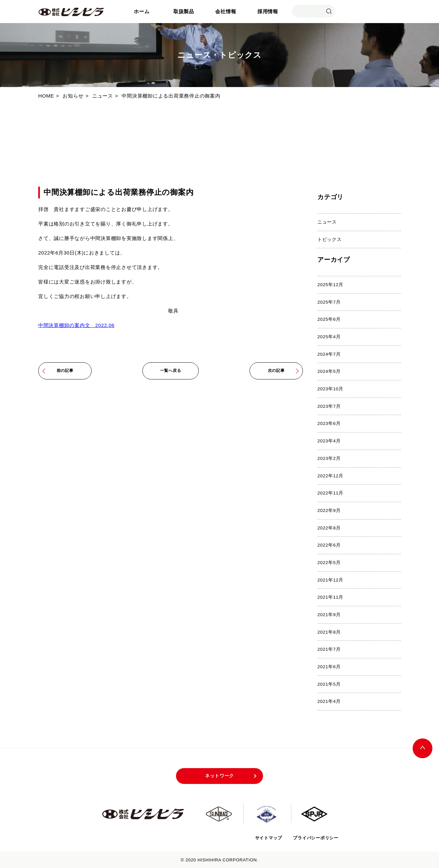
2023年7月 (329, 406)
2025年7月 (329, 302)
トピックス (330, 239)
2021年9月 (329, 614)
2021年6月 (329, 666)
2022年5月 (329, 562)
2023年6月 (329, 423)
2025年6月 (329, 319)
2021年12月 (330, 579)
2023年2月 (329, 458)
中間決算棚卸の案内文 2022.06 (77, 325)
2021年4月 (329, 701)
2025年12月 (330, 285)
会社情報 (226, 11)
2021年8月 (329, 631)
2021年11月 (330, 597)
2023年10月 (330, 389)
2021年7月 (329, 649)
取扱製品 (184, 11)
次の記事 (276, 371)
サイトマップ (268, 837)
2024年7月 (329, 354)
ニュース (327, 222)
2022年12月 (330, 475)
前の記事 (65, 371)
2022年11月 (330, 493)
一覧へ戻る (171, 371)
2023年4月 (329, 441)
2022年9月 (329, 510)
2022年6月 (329, 545)
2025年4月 (329, 337)
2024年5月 (329, 371)
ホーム (142, 11)
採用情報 (268, 11)
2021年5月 (329, 683)
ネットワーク (220, 775)
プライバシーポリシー (316, 837)
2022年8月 (329, 527)
